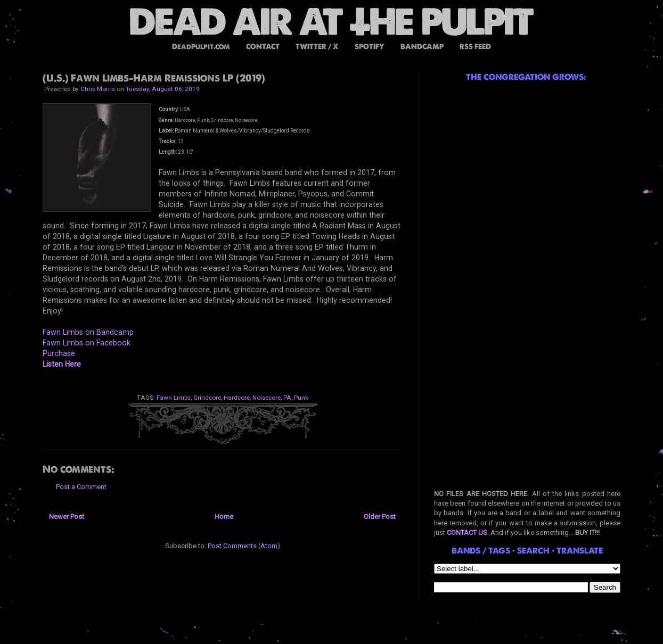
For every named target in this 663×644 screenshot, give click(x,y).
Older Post (380, 517)
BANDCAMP (422, 47)
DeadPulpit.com (201, 47)
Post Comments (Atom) (244, 546)
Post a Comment (81, 487)
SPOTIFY (370, 47)
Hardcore (237, 398)
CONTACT (263, 47)
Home (224, 517)
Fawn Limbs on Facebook (87, 343)
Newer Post (67, 517)
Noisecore (267, 398)
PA (287, 398)
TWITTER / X (317, 47)
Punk (301, 398)
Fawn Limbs (174, 398)
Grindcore (207, 398)
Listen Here (62, 364)
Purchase (59, 353)
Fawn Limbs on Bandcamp (88, 332)
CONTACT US (467, 532)
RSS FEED (475, 47)
